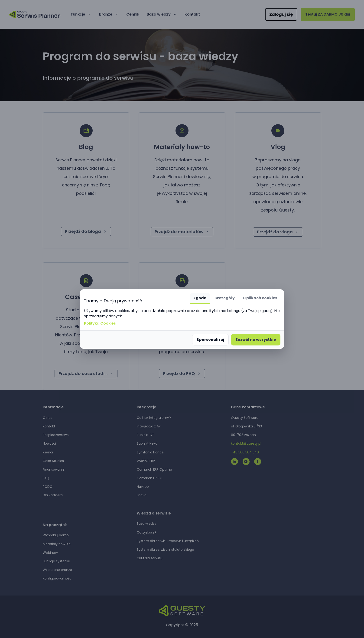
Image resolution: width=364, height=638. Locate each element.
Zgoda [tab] (200, 298)
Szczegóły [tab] (225, 298)
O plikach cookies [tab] (260, 298)
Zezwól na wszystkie (256, 340)
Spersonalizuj (210, 340)
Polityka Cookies (100, 323)
